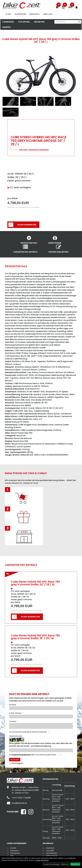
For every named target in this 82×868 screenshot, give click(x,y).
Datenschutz (15, 853)
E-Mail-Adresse (15, 713)
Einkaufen (35, 15)
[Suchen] (79, 22)
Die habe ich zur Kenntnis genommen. (33, 755)
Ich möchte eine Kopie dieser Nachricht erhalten (28, 732)
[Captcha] (41, 750)
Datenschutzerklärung (21, 755)
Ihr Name (13, 705)
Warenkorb (21, 15)
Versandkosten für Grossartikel (28, 207)
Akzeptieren (75, 864)
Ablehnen (65, 864)
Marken (6, 28)
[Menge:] (11, 225)
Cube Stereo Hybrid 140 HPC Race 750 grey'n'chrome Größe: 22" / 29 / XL (35, 583)
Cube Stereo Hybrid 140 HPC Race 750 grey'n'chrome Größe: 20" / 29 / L (41, 40)
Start (9, 15)
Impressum (15, 851)
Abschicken (15, 760)
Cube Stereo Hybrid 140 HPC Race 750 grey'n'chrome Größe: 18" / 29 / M (35, 637)
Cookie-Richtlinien (42, 860)
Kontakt (13, 848)
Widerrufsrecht (52, 856)
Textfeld (12, 721)
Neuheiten (39, 22)
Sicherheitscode (16, 736)
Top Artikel (24, 22)
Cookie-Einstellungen (52, 864)
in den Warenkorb (27, 225)
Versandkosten (52, 853)
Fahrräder (8, 22)
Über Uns (48, 15)
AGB (12, 856)
